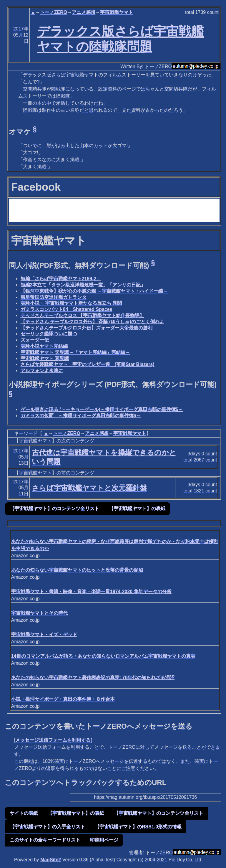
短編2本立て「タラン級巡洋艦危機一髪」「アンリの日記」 (83, 285)
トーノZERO (54, 12)
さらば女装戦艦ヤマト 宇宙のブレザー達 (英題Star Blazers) (88, 364)
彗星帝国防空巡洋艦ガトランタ (54, 297)
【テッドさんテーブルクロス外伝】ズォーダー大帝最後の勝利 (87, 328)
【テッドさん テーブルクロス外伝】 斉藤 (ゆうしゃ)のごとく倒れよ (92, 322)
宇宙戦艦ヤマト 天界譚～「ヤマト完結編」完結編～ (75, 352)
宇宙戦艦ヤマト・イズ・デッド (44, 635)
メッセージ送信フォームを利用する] (54, 740)
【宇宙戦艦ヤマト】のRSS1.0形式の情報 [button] (138, 827)
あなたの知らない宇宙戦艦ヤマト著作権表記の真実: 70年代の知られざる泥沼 (93, 678)
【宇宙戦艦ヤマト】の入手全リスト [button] (47, 827)
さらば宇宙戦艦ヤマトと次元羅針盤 (89, 488)
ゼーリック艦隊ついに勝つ (49, 334)
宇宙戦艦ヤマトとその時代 (39, 613)
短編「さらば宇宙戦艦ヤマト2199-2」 (61, 279)
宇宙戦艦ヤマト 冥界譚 (45, 358)
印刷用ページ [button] (104, 840)
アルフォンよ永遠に (42, 371)
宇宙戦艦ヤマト (117, 12)
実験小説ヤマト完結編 (44, 346)
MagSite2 (51, 860)
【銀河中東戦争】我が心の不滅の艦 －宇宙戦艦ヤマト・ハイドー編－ (94, 291)
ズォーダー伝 (35, 340)
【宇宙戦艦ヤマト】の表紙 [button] (137, 508)
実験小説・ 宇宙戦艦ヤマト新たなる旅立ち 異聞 (71, 303)
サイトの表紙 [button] (24, 813)
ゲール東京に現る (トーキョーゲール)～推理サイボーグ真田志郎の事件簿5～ (102, 409)
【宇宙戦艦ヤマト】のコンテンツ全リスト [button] (54, 508)
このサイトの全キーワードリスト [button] (45, 840)
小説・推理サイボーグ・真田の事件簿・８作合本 (63, 699)
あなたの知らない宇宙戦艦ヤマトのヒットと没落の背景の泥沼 (77, 570)
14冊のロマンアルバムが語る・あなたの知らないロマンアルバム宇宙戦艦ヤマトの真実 (103, 656)
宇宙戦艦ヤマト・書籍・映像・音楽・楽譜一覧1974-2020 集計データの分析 (91, 591)
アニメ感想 (84, 12)
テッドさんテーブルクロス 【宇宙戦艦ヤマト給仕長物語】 (82, 315)
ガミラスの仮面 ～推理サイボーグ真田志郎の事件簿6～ (81, 416)
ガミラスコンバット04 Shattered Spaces (67, 309)
